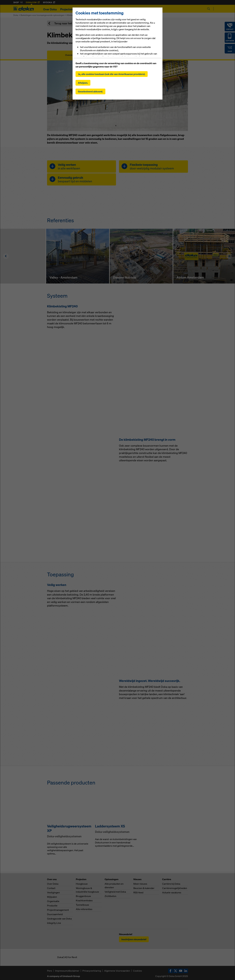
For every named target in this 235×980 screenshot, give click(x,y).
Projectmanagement (58, 910)
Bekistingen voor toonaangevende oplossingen (42, 15)
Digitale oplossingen (109, 9)
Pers (50, 971)
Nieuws (131, 9)
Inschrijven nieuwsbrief (134, 939)
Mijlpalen (52, 897)
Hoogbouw (82, 884)
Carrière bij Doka (171, 884)
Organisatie (53, 901)
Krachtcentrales (84, 900)
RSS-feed (138, 892)
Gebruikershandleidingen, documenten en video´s (117, 55)
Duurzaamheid (55, 914)
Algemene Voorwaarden (117, 971)
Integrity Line (54, 923)
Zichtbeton (110, 896)
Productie (52, 906)
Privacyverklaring (92, 971)
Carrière (145, 9)
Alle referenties (84, 909)
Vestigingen (53, 892)
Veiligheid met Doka (115, 892)
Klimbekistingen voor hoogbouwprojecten (86, 15)
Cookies (138, 971)
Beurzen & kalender (144, 888)
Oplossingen (84, 9)
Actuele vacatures (172, 892)
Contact (51, 888)
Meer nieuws (140, 884)
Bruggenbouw (83, 896)
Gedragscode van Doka (59, 919)
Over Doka (50, 9)
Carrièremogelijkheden (175, 888)
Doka (16, 15)
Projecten (66, 9)
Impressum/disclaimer (67, 971)
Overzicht (70, 55)
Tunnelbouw (82, 905)
